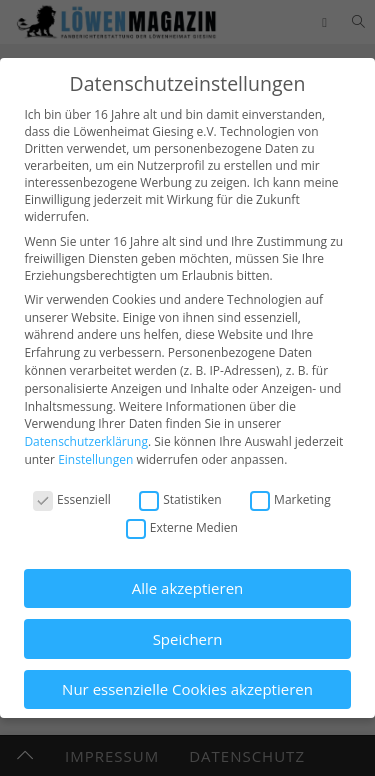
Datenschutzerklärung (86, 441)
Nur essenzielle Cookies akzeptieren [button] (187, 689)
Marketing (290, 499)
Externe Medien (182, 527)
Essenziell (72, 499)
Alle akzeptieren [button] (188, 588)
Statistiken (180, 499)
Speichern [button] (188, 639)
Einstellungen (95, 459)
